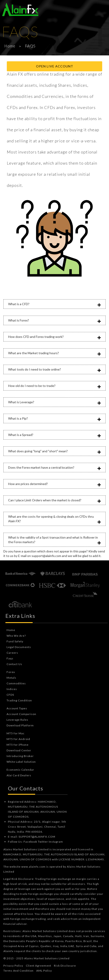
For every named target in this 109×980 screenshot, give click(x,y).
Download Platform (20, 725)
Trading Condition (19, 700)
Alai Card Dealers (19, 775)
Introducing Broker (20, 756)
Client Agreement (39, 966)
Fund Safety (15, 641)
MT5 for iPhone (18, 745)
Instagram (56, 842)
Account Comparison (21, 714)
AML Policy (44, 971)
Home (10, 46)
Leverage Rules (17, 720)
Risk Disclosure (65, 966)
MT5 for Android (18, 739)
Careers (12, 653)
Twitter (43, 842)
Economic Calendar (20, 770)
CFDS (10, 695)
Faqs (10, 658)
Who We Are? (16, 636)
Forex (11, 672)
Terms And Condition (18, 971)
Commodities (16, 683)
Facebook (30, 842)
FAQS (30, 46)
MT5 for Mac (16, 733)
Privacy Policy (13, 966)
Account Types (17, 708)
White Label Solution (21, 762)
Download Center (19, 750)
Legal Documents (19, 647)
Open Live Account (55, 66)
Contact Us (14, 664)
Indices (12, 689)
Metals (11, 678)
